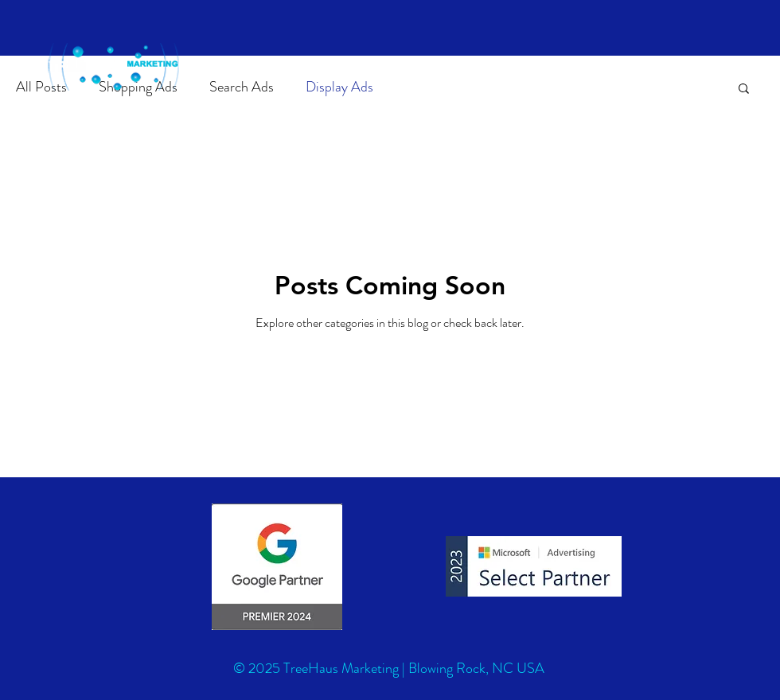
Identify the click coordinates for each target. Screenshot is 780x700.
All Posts (41, 87)
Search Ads (242, 87)
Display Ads (339, 87)
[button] (744, 89)
